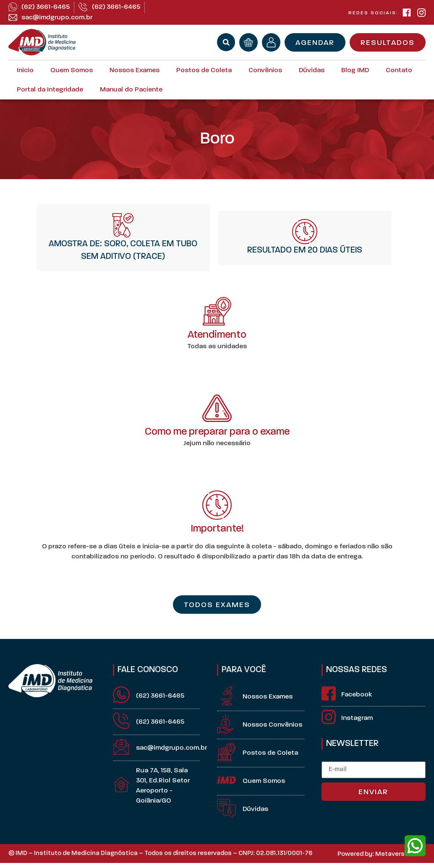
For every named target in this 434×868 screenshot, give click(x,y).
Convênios (265, 70)
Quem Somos (72, 70)
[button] (226, 42)
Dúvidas (312, 70)
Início (25, 70)
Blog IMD (355, 70)
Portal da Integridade (50, 90)
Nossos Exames (135, 70)
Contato (399, 70)
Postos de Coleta (204, 70)
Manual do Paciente (131, 90)
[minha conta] (271, 42)
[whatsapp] (415, 846)
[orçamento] (248, 42)
